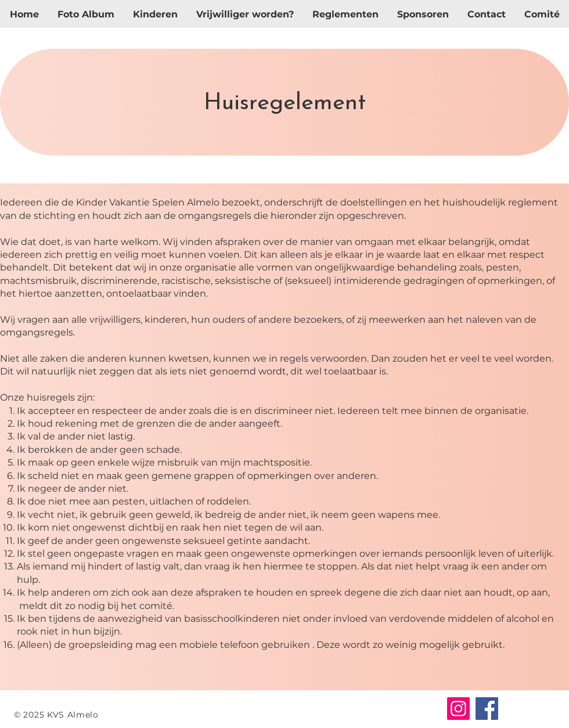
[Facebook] (487, 709)
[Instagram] (458, 709)
